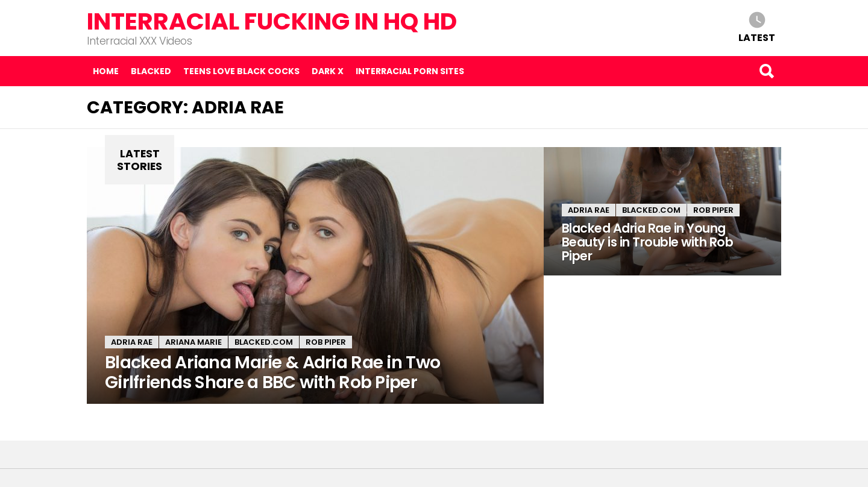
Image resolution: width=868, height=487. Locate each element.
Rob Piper (326, 342)
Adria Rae (132, 342)
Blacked (151, 71)
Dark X (328, 71)
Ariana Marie (193, 342)
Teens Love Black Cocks (241, 71)
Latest (757, 37)
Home (106, 71)
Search (766, 71)
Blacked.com (264, 342)
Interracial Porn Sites (410, 71)
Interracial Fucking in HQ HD (272, 21)
